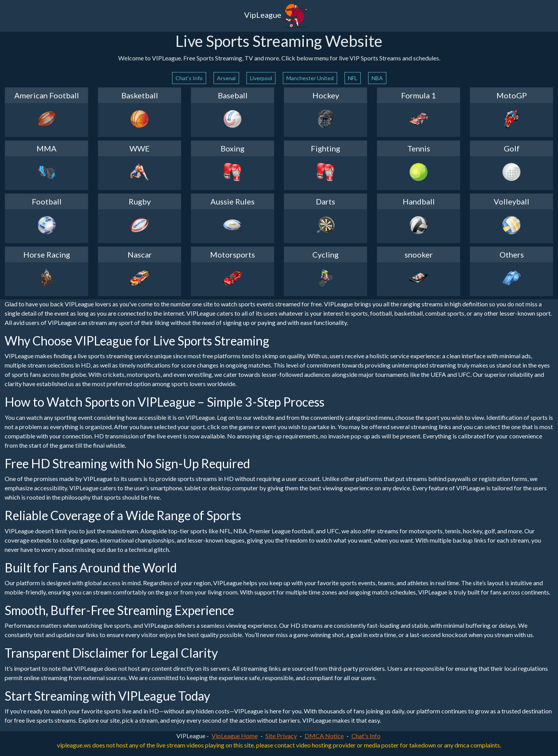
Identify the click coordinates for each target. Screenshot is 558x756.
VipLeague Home (235, 736)
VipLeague (276, 16)
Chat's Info (189, 78)
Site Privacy (281, 736)
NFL (353, 78)
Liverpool (261, 78)
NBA (377, 78)
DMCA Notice (324, 736)
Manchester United (310, 78)
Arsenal (226, 78)
